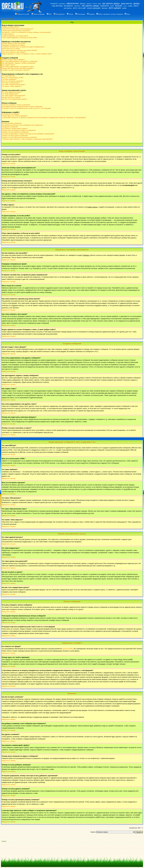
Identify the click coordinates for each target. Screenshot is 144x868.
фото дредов (115, 8)
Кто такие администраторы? (12, 92)
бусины (83, 4)
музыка (119, 6)
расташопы (68, 8)
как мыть (77, 6)
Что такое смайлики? (9, 79)
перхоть (125, 6)
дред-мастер (126, 3)
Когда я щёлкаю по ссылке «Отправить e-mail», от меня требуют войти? (27, 54)
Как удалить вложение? (10, 127)
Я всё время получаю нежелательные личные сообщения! (22, 107)
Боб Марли (62, 4)
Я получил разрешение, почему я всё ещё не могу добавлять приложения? (28, 134)
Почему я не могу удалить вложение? (15, 136)
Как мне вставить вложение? (12, 123)
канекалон (105, 6)
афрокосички (73, 3)
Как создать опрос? (9, 65)
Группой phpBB (67, 649)
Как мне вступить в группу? (11, 97)
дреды (137, 3)
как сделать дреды (90, 6)
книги (112, 6)
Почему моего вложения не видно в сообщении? (19, 130)
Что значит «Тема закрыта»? (12, 86)
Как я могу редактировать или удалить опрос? (18, 67)
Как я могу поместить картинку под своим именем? (20, 50)
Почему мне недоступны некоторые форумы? (18, 68)
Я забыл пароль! (8, 34)
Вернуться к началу (9, 164)
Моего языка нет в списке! (11, 49)
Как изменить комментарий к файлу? (15, 129)
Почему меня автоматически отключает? (16, 31)
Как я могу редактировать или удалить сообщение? (20, 61)
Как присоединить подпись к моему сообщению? (19, 63)
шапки (124, 8)
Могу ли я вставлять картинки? (13, 81)
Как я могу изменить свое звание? (14, 52)
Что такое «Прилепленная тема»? (14, 85)
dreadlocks (54, 4)
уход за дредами (94, 8)
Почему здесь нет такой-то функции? (15, 116)
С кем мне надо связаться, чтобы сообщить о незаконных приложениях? (27, 139)
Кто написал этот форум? (11, 114)
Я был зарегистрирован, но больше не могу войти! (19, 38)
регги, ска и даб (79, 8)
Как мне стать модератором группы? (15, 99)
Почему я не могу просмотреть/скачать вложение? (19, 137)
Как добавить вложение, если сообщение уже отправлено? (22, 125)
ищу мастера (57, 6)
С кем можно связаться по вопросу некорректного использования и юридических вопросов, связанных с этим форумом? (44, 118)
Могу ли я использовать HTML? (13, 78)
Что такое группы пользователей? (14, 96)
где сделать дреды (111, 3)
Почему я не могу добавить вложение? (15, 132)
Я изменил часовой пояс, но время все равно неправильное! (23, 47)
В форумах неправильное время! (13, 45)
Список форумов (7, 19)
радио (130, 6)
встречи (95, 4)
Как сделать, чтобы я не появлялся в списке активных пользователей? (26, 32)
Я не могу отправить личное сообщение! (16, 105)
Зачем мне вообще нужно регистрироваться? (18, 29)
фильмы (105, 8)
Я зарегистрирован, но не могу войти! (15, 36)
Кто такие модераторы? (10, 94)
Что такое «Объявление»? (11, 83)
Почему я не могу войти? (10, 27)
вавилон (89, 4)
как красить (68, 6)
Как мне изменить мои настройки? (14, 43)
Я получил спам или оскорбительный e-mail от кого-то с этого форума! (26, 108)
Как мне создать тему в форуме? (13, 60)
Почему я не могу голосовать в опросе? (16, 70)
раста (136, 6)
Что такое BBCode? (9, 76)
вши (100, 4)
